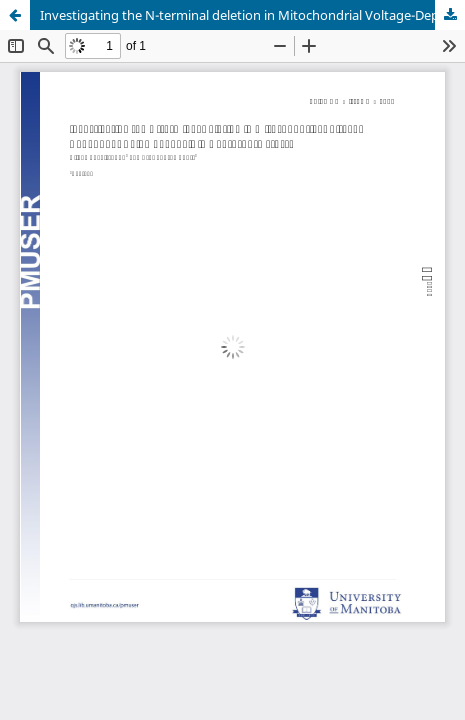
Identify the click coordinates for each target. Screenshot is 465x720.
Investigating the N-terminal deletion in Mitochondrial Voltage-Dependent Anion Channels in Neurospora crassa (252, 15)
